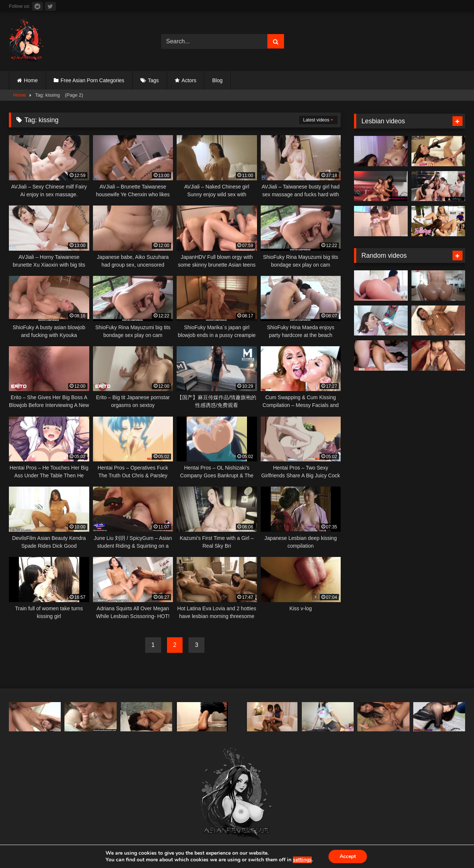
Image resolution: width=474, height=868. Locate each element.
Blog (217, 80)
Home (31, 80)
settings (302, 860)
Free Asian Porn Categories (93, 80)
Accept (348, 856)
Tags (153, 80)
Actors (189, 80)
